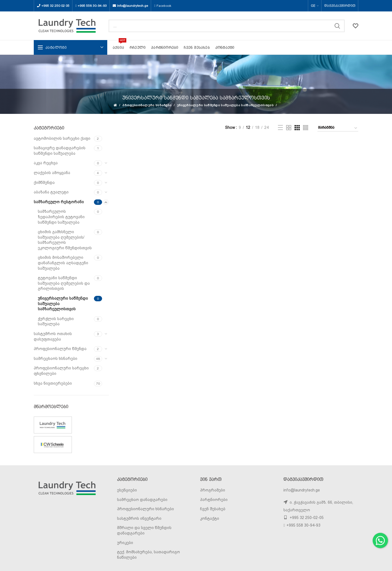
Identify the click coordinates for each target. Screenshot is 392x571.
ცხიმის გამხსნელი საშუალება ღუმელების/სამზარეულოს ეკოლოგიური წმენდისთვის (65, 240)
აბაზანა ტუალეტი (51, 192)
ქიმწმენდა (44, 183)
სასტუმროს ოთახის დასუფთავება (53, 336)
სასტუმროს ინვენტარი (139, 518)
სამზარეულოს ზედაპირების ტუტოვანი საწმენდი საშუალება (61, 217)
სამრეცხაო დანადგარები (142, 500)
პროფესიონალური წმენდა (60, 349)
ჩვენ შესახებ (213, 509)
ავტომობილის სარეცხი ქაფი (62, 138)
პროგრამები (213, 490)
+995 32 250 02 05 (55, 6)
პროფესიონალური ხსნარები (147, 105)
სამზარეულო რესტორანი (59, 202)
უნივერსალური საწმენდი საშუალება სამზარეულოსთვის (225, 105)
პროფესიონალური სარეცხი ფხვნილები (61, 371)
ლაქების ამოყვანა (52, 173)
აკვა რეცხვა (46, 163)
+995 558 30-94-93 (92, 6)
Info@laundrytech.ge (133, 6)
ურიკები (125, 543)
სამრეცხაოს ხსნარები (56, 359)
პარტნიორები (214, 500)
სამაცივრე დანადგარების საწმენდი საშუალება (60, 151)
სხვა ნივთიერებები (53, 383)
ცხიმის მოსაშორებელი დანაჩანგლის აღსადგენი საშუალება (63, 263)
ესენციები (127, 490)
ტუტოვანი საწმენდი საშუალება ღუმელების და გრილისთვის (64, 283)
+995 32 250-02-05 (306, 518)
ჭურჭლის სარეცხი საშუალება (56, 321)
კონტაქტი (210, 518)
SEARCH (337, 26)
